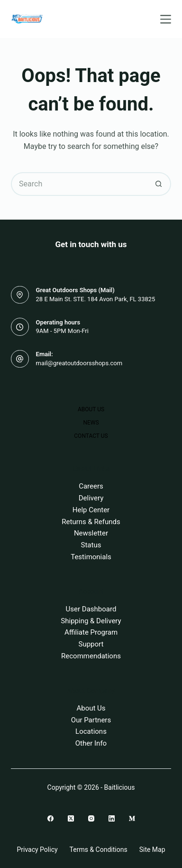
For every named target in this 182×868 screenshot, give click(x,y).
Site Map (152, 850)
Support (91, 644)
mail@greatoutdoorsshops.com (79, 363)
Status (91, 545)
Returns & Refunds (91, 522)
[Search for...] (79, 184)
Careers (91, 486)
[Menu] (166, 19)
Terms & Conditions (99, 850)
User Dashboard (91, 609)
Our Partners (91, 720)
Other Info (91, 743)
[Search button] (159, 184)
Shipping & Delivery (91, 621)
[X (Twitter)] (71, 818)
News (91, 423)
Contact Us (91, 436)
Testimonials (91, 557)
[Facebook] (50, 818)
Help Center (91, 510)
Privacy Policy (37, 850)
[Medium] (132, 818)
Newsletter (91, 533)
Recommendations (91, 656)
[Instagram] (91, 818)
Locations (91, 731)
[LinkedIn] (112, 818)
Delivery (91, 498)
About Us (91, 409)
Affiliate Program (91, 632)
